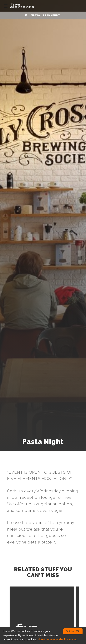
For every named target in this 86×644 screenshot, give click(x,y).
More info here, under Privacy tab (57, 639)
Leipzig (34, 15)
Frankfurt (52, 15)
